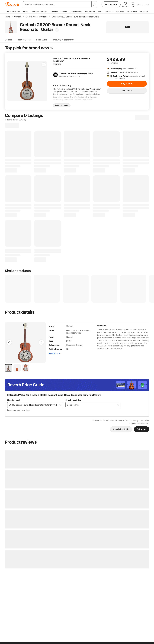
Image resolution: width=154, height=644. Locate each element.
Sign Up (140, 4)
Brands (92, 11)
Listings (8, 40)
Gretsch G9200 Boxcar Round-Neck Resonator (72, 60)
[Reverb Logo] (12, 4)
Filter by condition (73, 400)
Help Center (144, 11)
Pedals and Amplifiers (39, 11)
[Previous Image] (9, 342)
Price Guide (42, 40)
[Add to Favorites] (57, 30)
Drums (87, 11)
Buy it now (127, 84)
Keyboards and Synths (59, 11)
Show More (53, 353)
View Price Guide (121, 429)
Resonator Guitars (74, 345)
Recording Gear (76, 11)
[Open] (60, 405)
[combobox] (33, 405)
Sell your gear (111, 4)
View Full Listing (62, 105)
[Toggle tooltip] (52, 48)
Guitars (25, 11)
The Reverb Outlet (13, 11)
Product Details (24, 40)
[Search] (94, 4)
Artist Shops (120, 11)
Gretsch (70, 326)
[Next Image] (41, 342)
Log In (147, 4)
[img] (82, 74)
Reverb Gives (132, 11)
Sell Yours (142, 429)
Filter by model (14, 400)
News (100, 11)
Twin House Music (68, 73)
